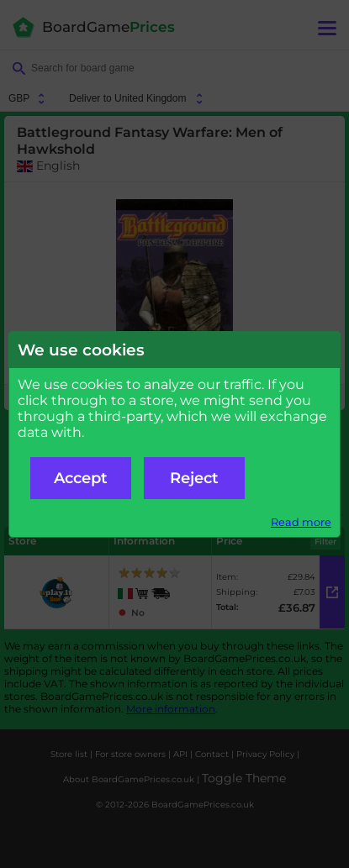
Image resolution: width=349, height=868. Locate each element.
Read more (301, 522)
